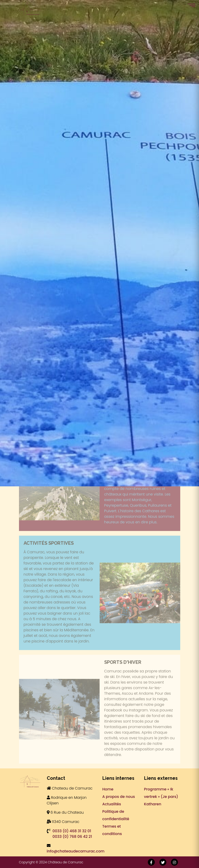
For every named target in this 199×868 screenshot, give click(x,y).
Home (108, 789)
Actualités (112, 804)
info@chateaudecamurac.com (76, 851)
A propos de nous (119, 797)
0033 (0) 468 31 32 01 (72, 831)
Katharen (153, 804)
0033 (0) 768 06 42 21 (72, 837)
